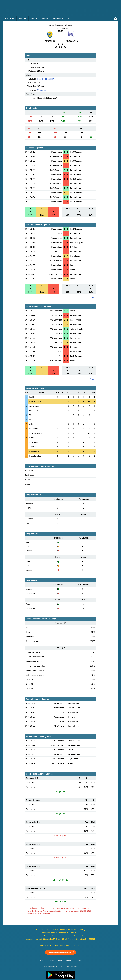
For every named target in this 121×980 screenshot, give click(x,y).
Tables (23, 19)
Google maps (43, 90)
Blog (71, 19)
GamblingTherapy (62, 945)
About (68, 961)
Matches (10, 19)
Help (42, 961)
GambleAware (46, 945)
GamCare (77, 945)
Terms (60, 961)
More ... (93, 297)
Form (45, 19)
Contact (78, 961)
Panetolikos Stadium (46, 79)
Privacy (51, 961)
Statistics (58, 19)
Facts (34, 19)
